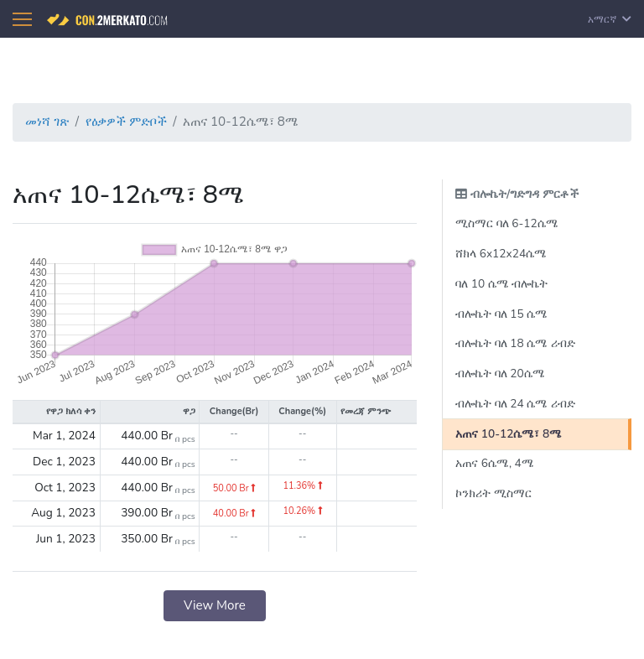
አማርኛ (610, 19)
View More (215, 605)
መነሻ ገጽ (47, 122)
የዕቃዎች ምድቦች (126, 122)
